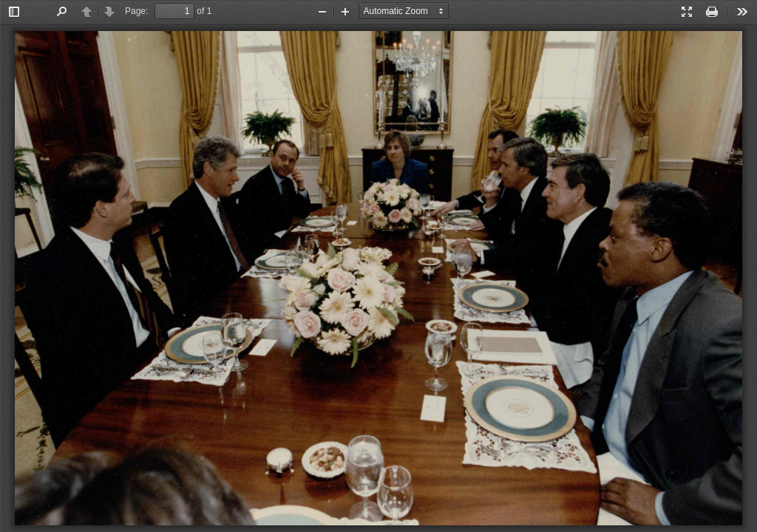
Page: (136, 11)
